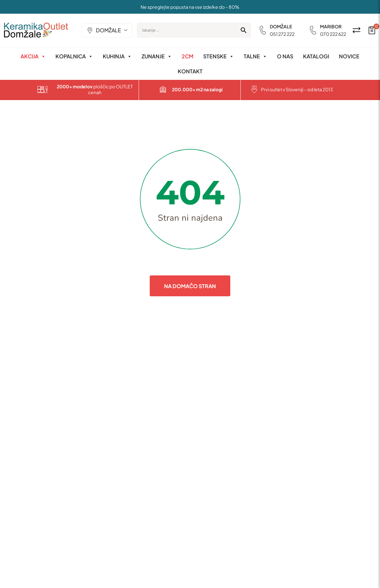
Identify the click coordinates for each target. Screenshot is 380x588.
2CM (188, 56)
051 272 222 (282, 34)
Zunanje (157, 56)
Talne (255, 56)
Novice (349, 56)
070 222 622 (333, 34)
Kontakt (190, 71)
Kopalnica (74, 56)
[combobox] (107, 30)
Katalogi (316, 56)
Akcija (33, 56)
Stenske (219, 56)
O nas (285, 56)
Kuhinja (117, 56)
